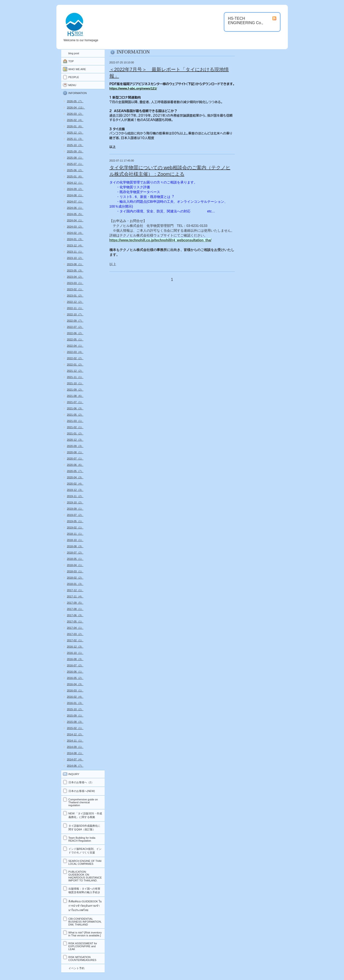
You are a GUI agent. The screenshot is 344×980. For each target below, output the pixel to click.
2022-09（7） (75, 321)
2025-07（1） (75, 164)
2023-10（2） (75, 258)
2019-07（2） (75, 515)
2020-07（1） (75, 459)
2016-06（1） (75, 672)
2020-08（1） (75, 452)
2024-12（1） (75, 183)
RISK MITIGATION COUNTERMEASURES (82, 959)
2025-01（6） (75, 176)
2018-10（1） (75, 540)
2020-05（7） (75, 471)
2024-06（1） (75, 208)
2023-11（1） (75, 252)
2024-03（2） (75, 227)
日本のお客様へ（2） (81, 782)
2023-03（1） (75, 283)
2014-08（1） (75, 753)
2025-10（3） (75, 145)
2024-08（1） (75, 195)
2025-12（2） (75, 133)
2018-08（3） (75, 546)
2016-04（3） (75, 684)
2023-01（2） (75, 296)
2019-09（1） (75, 509)
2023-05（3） (75, 270)
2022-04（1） (75, 346)
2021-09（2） (75, 390)
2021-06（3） (75, 408)
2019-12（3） (75, 490)
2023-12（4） (75, 245)
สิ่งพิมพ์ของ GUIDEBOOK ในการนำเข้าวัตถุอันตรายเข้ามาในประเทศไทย (85, 906)
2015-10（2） (75, 709)
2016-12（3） (75, 647)
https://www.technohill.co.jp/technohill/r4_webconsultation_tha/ (160, 240)
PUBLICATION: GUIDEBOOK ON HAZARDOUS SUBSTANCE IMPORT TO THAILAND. (85, 876)
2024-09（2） (75, 189)
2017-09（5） (75, 603)
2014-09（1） (75, 747)
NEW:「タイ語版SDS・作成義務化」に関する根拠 (85, 815)
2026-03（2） (75, 114)
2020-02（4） (75, 484)
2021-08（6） (75, 396)
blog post (74, 53)
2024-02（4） (75, 233)
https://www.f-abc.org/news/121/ (133, 88)
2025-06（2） (75, 170)
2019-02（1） (75, 527)
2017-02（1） (75, 640)
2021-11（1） (75, 377)
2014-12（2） (75, 734)
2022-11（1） (75, 308)
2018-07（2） (75, 553)
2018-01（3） (75, 584)
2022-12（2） (75, 302)
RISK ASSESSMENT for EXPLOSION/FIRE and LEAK (83, 946)
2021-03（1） (75, 421)
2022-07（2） (75, 327)
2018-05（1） (75, 559)
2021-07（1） (75, 402)
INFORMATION (78, 93)
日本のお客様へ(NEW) (82, 791)
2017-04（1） (75, 628)
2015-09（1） (75, 716)
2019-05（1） (75, 521)
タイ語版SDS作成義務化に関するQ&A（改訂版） (84, 828)
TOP (71, 61)
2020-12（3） (75, 440)
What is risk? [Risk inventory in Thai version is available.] (85, 934)
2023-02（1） (75, 289)
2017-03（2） (75, 634)
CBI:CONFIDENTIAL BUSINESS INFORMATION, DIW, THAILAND (85, 922)
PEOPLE (74, 77)
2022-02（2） (75, 358)
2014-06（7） (75, 766)
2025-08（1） (75, 158)
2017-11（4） (75, 596)
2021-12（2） (75, 371)
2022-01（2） (75, 365)
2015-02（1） (75, 728)
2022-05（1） (75, 339)
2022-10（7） (75, 314)
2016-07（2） (75, 665)
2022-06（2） (75, 333)
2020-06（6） (75, 465)
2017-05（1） (75, 622)
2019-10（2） (75, 502)
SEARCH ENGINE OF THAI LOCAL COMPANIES (85, 862)
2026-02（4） (75, 120)
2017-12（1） (75, 590)
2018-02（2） (75, 578)
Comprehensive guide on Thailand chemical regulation (83, 802)
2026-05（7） (75, 101)
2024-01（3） (75, 239)
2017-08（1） (75, 609)
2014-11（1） (75, 741)
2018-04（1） (75, 565)
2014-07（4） (75, 759)
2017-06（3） (75, 615)
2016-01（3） (75, 703)
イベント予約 (76, 968)
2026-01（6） (75, 126)
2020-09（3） (75, 446)
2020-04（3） (75, 477)
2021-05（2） (75, 415)
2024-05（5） (75, 214)
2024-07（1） (75, 202)
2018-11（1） (75, 534)
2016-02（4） (75, 697)
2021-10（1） (75, 383)
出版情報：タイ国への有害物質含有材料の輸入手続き (84, 890)
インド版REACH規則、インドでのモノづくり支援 (85, 851)
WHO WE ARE (77, 69)
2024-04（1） (75, 220)
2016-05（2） (75, 678)
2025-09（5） (75, 151)
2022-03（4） (75, 352)
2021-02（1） (75, 427)
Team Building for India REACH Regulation (82, 839)
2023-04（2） (75, 277)
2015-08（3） (75, 722)
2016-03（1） (75, 690)
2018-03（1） (75, 571)
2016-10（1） (75, 653)
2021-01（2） (75, 433)
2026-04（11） (76, 108)
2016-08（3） (75, 659)
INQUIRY (74, 774)
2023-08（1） (75, 264)
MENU (72, 85)
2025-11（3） (75, 139)
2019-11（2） (75, 496)
